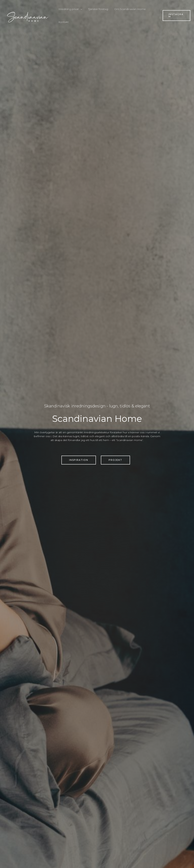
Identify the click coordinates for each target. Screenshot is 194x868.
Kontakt (63, 22)
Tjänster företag (97, 9)
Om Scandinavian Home (128, 9)
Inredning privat (68, 9)
